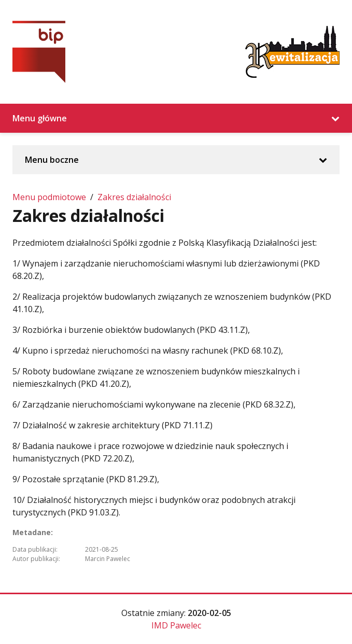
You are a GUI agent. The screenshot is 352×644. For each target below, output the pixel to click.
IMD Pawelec (176, 625)
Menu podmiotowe (49, 197)
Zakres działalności (134, 197)
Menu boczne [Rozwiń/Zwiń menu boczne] (176, 160)
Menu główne (176, 118)
